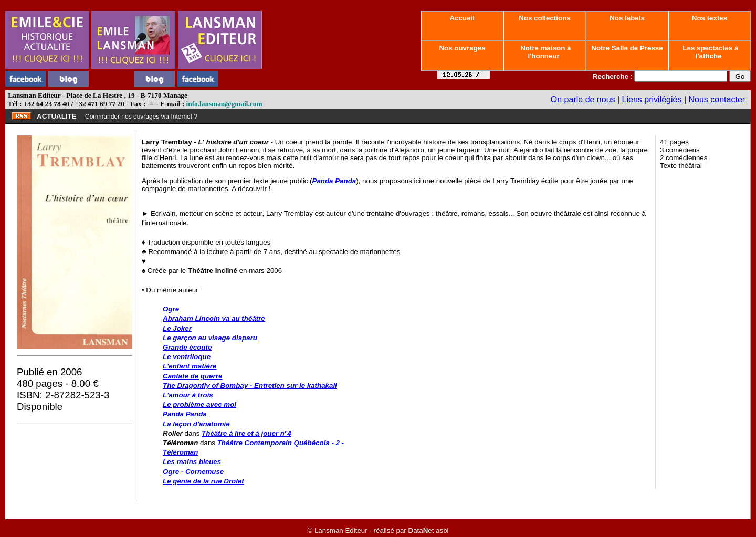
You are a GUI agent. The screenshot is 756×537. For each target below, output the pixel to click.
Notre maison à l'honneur (545, 52)
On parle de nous (583, 99)
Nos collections (545, 18)
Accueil (462, 18)
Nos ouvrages (463, 48)
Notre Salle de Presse (627, 48)
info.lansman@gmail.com (224, 104)
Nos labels (627, 18)
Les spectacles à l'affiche (710, 52)
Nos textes (710, 18)
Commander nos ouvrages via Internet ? (141, 117)
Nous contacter (717, 99)
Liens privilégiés (652, 99)
